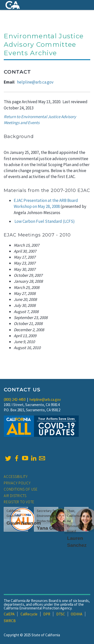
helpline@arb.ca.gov (35, 82)
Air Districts (15, 496)
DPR (47, 614)
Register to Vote (19, 502)
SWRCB (10, 621)
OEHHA (76, 614)
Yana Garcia (50, 528)
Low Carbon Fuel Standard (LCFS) (45, 221)
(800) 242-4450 (15, 399)
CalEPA (9, 614)
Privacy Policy (17, 483)
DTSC (61, 614)
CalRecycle (29, 614)
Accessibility (16, 477)
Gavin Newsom (24, 523)
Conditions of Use (21, 489)
